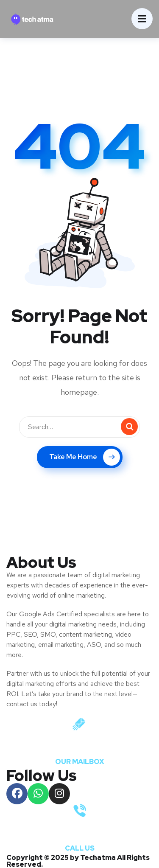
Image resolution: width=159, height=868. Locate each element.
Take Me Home (85, 457)
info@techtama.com (80, 746)
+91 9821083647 (80, 833)
